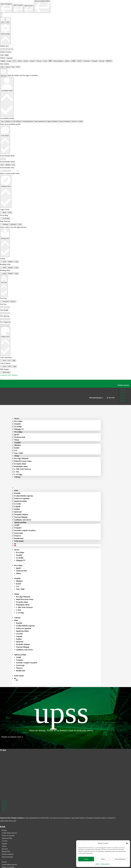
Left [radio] (2, 55)
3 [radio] (7, 49)
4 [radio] (9, 49)
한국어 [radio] (79, 61)
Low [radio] (9, 360)
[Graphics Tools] (5, 341)
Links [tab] (20, 224)
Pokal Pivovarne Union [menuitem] (23, 461)
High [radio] (14, 360)
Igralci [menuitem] (17, 435)
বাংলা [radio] (14, 61)
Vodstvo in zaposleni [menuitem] (22, 498)
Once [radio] (2, 67)
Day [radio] (13, 67)
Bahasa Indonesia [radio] (58, 61)
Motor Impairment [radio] (40, 121)
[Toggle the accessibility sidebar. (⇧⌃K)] (1, 15)
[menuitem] (18, 488)
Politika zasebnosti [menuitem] (8, 854)
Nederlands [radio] (87, 61)
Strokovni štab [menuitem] (20, 437)
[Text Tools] (4, 286)
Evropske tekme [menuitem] (20, 464)
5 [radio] (12, 49)
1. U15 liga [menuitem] (18, 474)
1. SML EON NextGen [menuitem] (23, 469)
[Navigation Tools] (6, 191)
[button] (127, 843)
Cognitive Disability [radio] (52, 121)
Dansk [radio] (20, 61)
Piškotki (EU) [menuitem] (6, 852)
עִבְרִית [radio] (45, 61)
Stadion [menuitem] (17, 509)
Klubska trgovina (123, 385)
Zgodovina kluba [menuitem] (21, 501)
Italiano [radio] (67, 61)
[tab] (1, 224)
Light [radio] (14, 366)
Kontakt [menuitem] (17, 493)
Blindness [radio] (8, 121)
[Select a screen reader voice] (9, 171)
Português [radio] (95, 61)
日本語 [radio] (73, 61)
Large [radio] (16, 262)
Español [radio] (32, 61)
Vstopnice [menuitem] (18, 528)
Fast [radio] (14, 165)
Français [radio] (39, 61)
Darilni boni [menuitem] (19, 538)
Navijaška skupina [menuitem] (21, 514)
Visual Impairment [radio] (28, 121)
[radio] (1, 159)
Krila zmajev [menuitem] (19, 541)
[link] (6, 8)
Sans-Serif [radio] (6, 301)
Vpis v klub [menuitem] (18, 453)
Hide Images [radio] (6, 372)
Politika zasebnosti (105, 864)
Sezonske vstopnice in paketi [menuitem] (25, 530)
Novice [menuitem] (17, 419)
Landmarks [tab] (13, 224)
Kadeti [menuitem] (17, 448)
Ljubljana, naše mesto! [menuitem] (23, 520)
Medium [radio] (8, 165)
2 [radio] (4, 49)
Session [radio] (8, 67)
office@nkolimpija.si (96, 398)
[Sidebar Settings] (5, 34)
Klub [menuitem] (16, 490)
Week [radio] (18, 67)
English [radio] (3, 61)
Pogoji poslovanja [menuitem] (7, 857)
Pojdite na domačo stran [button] (11, 737)
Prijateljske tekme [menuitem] (21, 466)
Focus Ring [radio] (6, 218)
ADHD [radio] (80, 121)
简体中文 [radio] (109, 61)
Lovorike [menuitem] (18, 504)
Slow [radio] (2, 165)
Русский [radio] (102, 61)
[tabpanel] (65, 227)
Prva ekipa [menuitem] (18, 421)
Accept (86, 859)
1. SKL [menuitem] (17, 472)
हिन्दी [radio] (50, 61)
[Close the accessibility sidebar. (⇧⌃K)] (3, 20)
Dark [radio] (10, 366)
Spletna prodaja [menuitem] (20, 522)
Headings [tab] (5, 224)
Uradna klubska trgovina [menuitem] (24, 496)
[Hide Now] (4, 73)
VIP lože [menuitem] (17, 477)
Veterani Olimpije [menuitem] (21, 517)
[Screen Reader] (5, 140)
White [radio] (10, 212)
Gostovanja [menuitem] (18, 533)
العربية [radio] (9, 61)
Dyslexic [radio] (13, 301)
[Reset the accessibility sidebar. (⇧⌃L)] (8, 20)
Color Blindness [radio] (17, 121)
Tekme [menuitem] (17, 440)
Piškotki (97, 864)
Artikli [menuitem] (17, 525)
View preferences (120, 859)
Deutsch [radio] (26, 61)
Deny (103, 859)
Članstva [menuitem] (18, 536)
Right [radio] (7, 55)
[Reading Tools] (5, 243)
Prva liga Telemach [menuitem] (21, 458)
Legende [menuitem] (17, 506)
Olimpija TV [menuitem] (19, 429)
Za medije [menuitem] (18, 427)
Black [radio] (4, 212)
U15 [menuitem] (16, 450)
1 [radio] (1, 49)
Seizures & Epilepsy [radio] (65, 121)
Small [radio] (4, 262)
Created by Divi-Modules (9, 375)
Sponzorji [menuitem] (18, 512)
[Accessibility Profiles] (7, 97)
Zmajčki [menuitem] (17, 424)
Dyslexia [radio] (74, 121)
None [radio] (2, 121)
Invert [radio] (5, 366)
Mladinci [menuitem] (18, 445)
